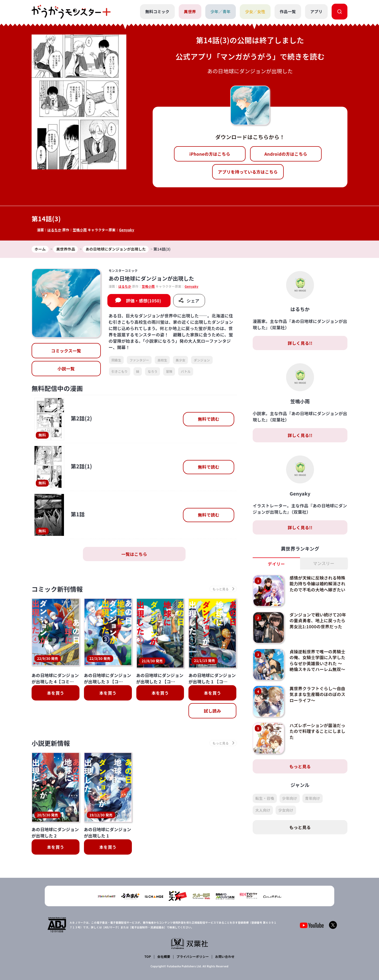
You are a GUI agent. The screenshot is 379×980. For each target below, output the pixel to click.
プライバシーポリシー (193, 947)
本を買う (55, 688)
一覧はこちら (134, 554)
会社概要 (164, 947)
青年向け (313, 798)
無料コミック (157, 11)
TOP (148, 947)
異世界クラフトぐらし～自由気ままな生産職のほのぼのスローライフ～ (317, 694)
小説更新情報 (51, 738)
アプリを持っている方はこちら (248, 172)
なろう (153, 371)
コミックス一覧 (66, 351)
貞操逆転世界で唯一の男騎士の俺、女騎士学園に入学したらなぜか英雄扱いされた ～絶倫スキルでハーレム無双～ (317, 660)
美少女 (180, 360)
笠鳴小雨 (80, 230)
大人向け (263, 810)
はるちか (54, 230)
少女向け (286, 810)
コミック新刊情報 (57, 589)
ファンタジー (139, 360)
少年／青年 (221, 11)
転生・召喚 (265, 798)
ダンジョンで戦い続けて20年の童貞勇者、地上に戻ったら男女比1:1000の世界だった (318, 621)
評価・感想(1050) (144, 301)
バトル (186, 371)
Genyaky (127, 230)
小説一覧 (66, 369)
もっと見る (300, 766)
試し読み (212, 706)
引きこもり (120, 371)
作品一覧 (288, 11)
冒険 (169, 371)
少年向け (290, 798)
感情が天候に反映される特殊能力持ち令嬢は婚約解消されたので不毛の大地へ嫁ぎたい (317, 584)
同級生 (116, 360)
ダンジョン (202, 360)
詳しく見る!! (300, 343)
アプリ (316, 11)
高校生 (162, 360)
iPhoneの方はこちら (210, 154)
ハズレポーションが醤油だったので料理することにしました (317, 731)
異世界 (190, 11)
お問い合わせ (225, 947)
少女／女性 (255, 11)
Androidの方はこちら (286, 154)
